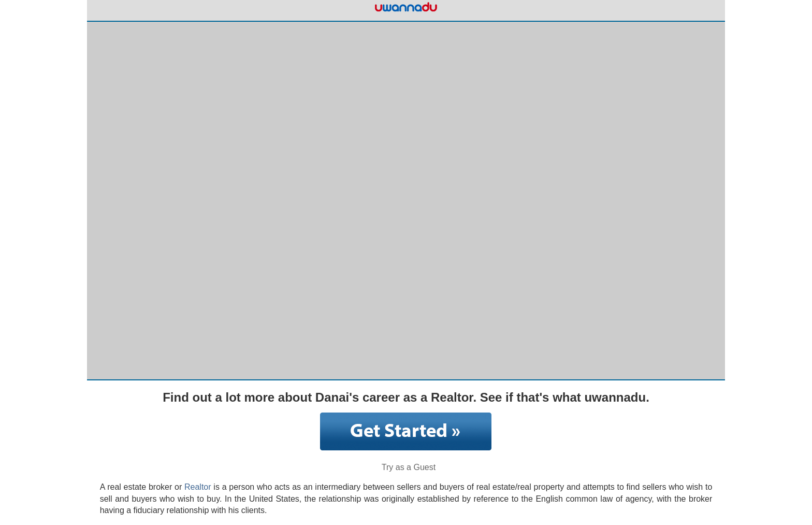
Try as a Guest (409, 467)
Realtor (198, 487)
